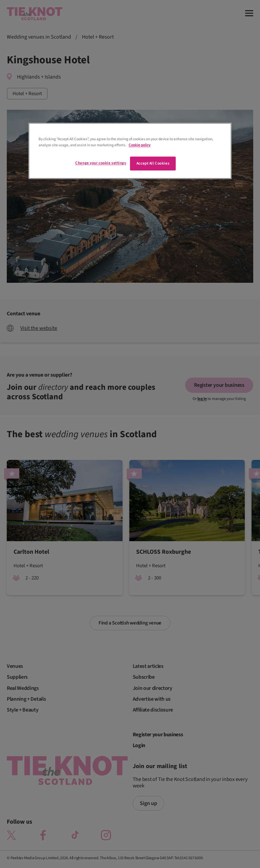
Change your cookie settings (101, 163)
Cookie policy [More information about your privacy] (139, 145)
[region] (130, 151)
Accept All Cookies (153, 163)
